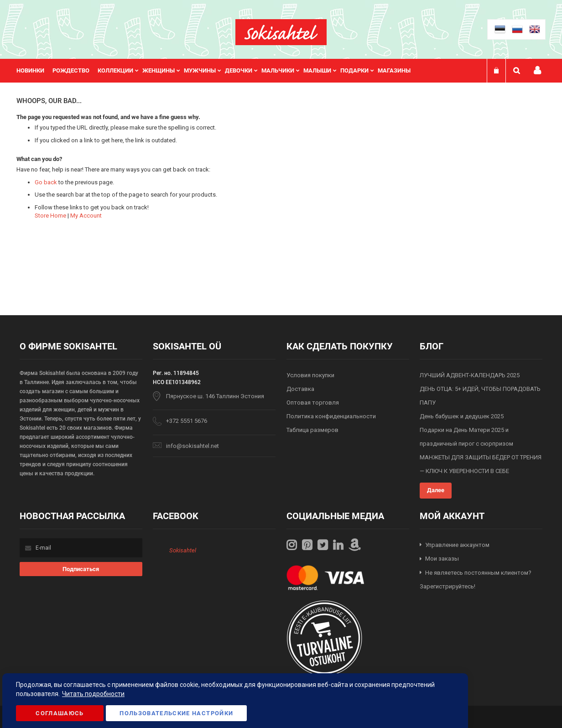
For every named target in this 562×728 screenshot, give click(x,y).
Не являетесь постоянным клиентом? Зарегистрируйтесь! (476, 580)
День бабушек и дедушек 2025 (462, 416)
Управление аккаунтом (457, 545)
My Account (86, 216)
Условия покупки (310, 375)
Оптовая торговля (313, 403)
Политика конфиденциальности (331, 416)
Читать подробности (93, 694)
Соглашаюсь (60, 713)
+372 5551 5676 (187, 421)
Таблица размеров (312, 430)
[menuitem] (34, 71)
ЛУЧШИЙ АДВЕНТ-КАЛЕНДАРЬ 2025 (470, 375)
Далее (436, 490)
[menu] (218, 71)
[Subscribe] (81, 569)
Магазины (394, 70)
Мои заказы (442, 559)
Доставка (300, 389)
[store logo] (281, 32)
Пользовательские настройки (176, 713)
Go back (46, 182)
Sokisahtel (183, 550)
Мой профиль (537, 70)
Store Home (50, 216)
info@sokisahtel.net (193, 446)
